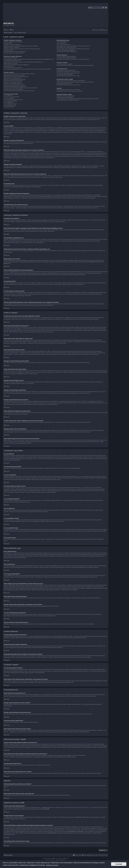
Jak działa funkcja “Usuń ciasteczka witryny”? (14, 53)
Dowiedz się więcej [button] (52, 865)
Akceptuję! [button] (119, 864)
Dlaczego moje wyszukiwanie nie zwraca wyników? (68, 72)
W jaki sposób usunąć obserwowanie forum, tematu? (68, 85)
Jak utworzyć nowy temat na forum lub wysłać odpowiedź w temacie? (19, 74)
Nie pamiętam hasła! (8, 50)
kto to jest (28, 828)
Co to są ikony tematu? (9, 107)
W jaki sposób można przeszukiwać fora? (66, 70)
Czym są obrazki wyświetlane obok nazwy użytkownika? (16, 65)
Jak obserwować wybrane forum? (64, 83)
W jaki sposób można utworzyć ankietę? (13, 78)
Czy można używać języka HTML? (12, 97)
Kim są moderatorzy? (61, 43)
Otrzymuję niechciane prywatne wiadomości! (67, 58)
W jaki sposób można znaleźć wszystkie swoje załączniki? (70, 91)
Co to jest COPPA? (8, 43)
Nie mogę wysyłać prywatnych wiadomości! (66, 56)
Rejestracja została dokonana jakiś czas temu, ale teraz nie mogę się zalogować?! (22, 49)
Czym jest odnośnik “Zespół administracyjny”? (67, 52)
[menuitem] (12, 30)
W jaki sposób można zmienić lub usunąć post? (14, 75)
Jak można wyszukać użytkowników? (65, 74)
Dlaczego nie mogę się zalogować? (12, 47)
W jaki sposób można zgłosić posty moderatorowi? (15, 86)
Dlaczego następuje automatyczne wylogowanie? (15, 52)
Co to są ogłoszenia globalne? (11, 101)
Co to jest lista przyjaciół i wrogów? (64, 64)
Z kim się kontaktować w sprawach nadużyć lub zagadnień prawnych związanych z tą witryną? (78, 99)
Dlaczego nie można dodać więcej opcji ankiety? (15, 79)
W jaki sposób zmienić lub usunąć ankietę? (13, 81)
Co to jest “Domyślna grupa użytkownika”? (66, 50)
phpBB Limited (47, 807)
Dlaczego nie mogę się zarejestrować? (12, 44)
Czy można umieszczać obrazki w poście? (13, 100)
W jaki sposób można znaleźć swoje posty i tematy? (68, 76)
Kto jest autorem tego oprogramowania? (66, 96)
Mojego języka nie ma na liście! (11, 63)
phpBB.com (7, 263)
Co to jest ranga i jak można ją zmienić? (13, 68)
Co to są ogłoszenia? (9, 102)
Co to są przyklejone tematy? (10, 104)
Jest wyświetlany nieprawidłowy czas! (12, 61)
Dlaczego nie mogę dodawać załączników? (13, 84)
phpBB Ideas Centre (81, 817)
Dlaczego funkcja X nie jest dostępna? (65, 97)
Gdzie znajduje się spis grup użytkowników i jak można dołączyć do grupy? (73, 46)
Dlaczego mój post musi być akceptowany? (13, 89)
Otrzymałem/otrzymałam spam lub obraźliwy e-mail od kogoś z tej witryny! (73, 59)
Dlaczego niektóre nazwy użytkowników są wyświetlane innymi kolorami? (73, 49)
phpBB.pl (92, 262)
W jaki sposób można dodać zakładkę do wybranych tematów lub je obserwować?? (75, 82)
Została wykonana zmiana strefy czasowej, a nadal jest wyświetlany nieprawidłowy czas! (24, 62)
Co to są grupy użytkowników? (63, 44)
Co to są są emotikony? (9, 98)
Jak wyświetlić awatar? (9, 66)
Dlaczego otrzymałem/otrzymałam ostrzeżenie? (14, 85)
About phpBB (46, 809)
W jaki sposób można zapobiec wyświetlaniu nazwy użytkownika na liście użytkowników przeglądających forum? (29, 59)
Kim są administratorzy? (62, 42)
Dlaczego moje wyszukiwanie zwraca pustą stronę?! (68, 73)
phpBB (53, 858)
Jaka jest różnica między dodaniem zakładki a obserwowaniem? (71, 81)
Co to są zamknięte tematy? (10, 105)
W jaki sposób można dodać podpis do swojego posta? (16, 77)
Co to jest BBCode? (8, 95)
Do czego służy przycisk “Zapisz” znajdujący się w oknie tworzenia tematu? (21, 88)
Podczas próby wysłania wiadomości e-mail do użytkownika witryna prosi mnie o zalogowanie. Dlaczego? (27, 69)
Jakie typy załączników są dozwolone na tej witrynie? (68, 90)
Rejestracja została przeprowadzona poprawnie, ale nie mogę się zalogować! (21, 46)
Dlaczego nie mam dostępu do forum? (12, 82)
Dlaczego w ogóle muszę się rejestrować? (13, 42)
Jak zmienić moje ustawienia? (11, 58)
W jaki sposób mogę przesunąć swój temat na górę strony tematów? (19, 91)
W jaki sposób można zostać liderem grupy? (66, 47)
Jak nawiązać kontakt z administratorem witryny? (68, 100)
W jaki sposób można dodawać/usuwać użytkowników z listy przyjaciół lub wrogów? (75, 65)
